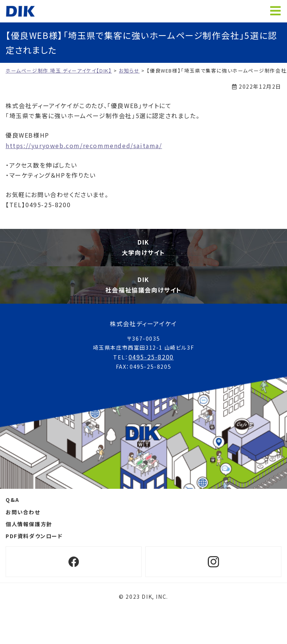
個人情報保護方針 (29, 524)
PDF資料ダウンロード (34, 536)
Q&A (13, 500)
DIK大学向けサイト (143, 247)
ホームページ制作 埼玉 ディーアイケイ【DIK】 (20, 11)
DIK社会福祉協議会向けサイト (143, 284)
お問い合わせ (23, 512)
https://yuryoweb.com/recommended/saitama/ (84, 145)
